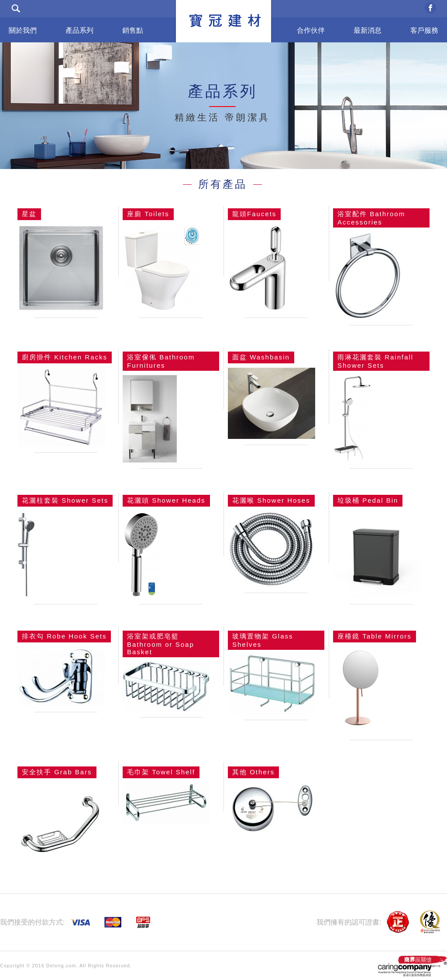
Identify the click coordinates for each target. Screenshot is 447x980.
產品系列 (79, 30)
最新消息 (368, 30)
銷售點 (133, 30)
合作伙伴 (311, 30)
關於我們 (23, 30)
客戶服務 (424, 30)
